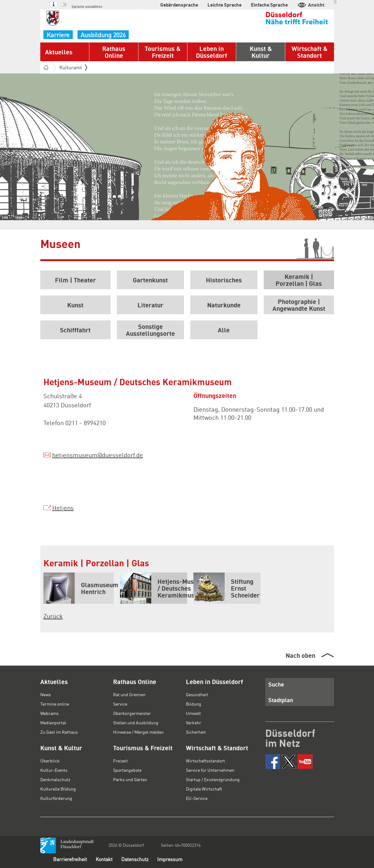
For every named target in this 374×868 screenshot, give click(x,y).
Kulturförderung (56, 798)
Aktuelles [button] (59, 52)
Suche (276, 684)
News (46, 694)
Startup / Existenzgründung (213, 779)
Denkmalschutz (55, 779)
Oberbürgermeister (132, 713)
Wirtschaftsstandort (205, 761)
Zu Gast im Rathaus (59, 732)
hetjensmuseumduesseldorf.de (98, 455)
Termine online (55, 704)
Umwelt (193, 713)
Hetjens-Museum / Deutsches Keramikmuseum (154, 588)
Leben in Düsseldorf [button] (212, 52)
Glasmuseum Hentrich (79, 588)
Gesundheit (197, 694)
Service (120, 704)
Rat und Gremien (129, 694)
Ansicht (311, 5)
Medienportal (53, 722)
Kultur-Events (54, 770)
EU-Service (197, 798)
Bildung (194, 704)
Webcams (50, 713)
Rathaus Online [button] (114, 52)
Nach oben (300, 655)
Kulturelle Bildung (58, 789)
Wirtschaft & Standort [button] (309, 52)
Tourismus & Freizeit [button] (163, 52)
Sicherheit (196, 732)
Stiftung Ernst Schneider (227, 588)
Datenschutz (135, 859)
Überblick (50, 761)
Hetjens (63, 508)
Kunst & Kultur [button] (261, 52)
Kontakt (104, 859)
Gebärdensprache (179, 5)
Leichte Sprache (224, 5)
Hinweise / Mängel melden (138, 732)
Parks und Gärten (130, 779)
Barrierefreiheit (70, 859)
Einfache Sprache (269, 5)
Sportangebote (127, 770)
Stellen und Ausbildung (136, 722)
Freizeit (120, 761)
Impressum (170, 859)
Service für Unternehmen (210, 770)
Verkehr (194, 722)
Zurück (53, 616)
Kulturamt (73, 67)
